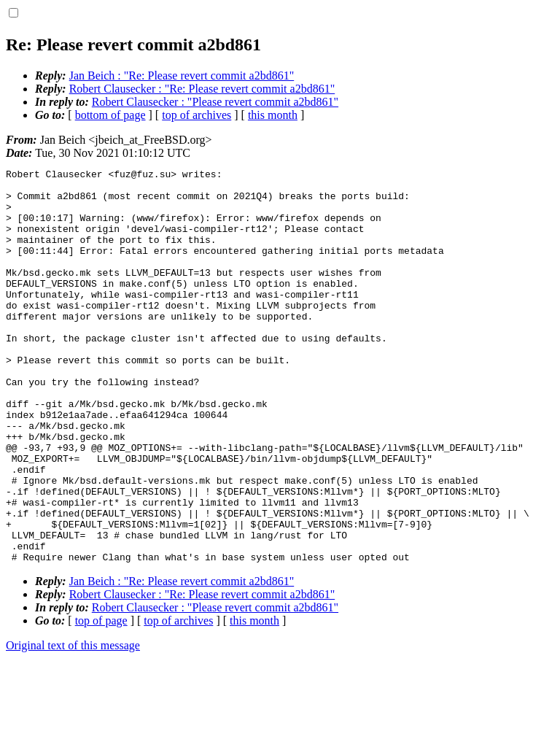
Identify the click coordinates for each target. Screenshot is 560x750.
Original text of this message (73, 724)
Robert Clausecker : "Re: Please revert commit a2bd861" (202, 89)
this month (273, 115)
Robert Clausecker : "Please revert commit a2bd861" (215, 102)
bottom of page (110, 115)
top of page (101, 699)
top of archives (197, 115)
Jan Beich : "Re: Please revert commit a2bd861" (182, 76)
